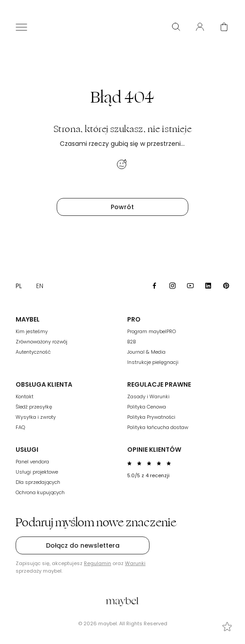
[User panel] (200, 27)
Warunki (135, 563)
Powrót (122, 207)
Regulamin (98, 563)
